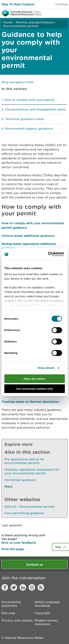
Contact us (35, 564)
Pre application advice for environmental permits (24, 461)
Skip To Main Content (18, 4)
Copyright (42, 613)
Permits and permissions (35, 22)
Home (8, 22)
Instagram (32, 587)
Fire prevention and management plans (35, 109)
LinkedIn (23, 587)
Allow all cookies (34, 379)
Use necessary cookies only (34, 389)
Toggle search (54, 13)
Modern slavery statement (46, 622)
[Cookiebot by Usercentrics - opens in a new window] (54, 254)
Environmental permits (21, 26)
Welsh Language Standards (47, 604)
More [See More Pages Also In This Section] (8, 486)
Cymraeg (61, 4)
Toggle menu (64, 13)
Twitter (14, 587)
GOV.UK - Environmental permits (30, 507)
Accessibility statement (11, 604)
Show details (46, 368)
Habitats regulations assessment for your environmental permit (32, 471)
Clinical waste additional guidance (28, 236)
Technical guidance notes (24, 119)
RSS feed (41, 587)
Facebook (5, 587)
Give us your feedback (19, 542)
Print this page (13, 549)
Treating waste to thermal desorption (30, 402)
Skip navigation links (17, 82)
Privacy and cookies (17, 620)
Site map (8, 613)
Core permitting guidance (24, 513)
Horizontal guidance (20, 480)
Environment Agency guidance (29, 129)
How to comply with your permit (29, 100)
